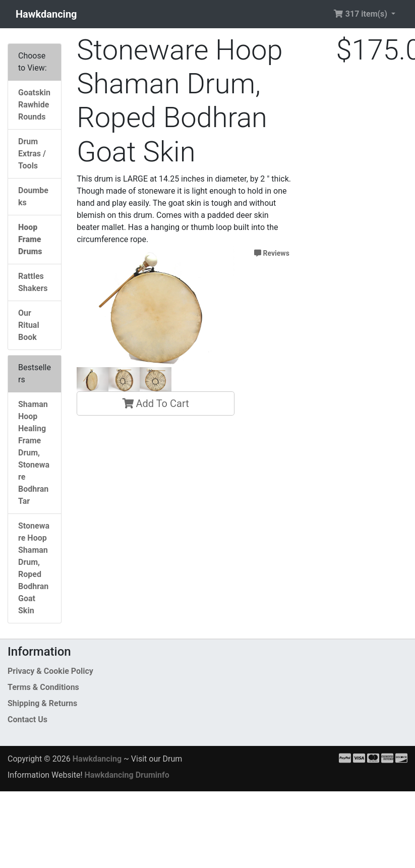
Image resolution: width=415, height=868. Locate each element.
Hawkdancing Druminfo (127, 775)
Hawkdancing (46, 14)
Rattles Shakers (33, 282)
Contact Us (27, 719)
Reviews (272, 253)
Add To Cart (156, 403)
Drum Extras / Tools (32, 154)
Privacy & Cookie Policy (50, 671)
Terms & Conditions (43, 687)
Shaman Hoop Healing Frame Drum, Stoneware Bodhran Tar (34, 453)
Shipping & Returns (42, 703)
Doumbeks (33, 196)
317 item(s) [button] (361, 14)
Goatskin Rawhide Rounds (34, 105)
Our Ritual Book (29, 325)
